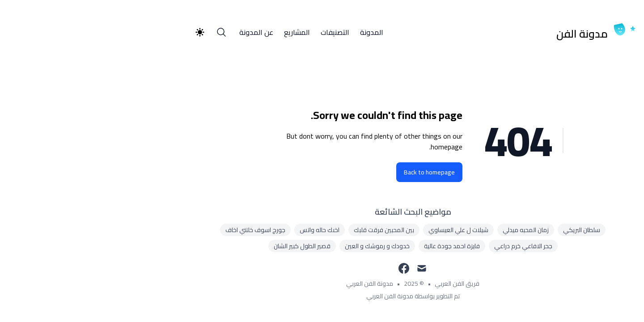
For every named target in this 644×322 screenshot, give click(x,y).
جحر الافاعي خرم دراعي (432, 246)
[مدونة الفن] (508, 32)
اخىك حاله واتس (229, 230)
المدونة (281, 32)
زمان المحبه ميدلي (435, 230)
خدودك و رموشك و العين (286, 246)
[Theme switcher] (109, 32)
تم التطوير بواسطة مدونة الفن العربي (322, 296)
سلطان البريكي (491, 230)
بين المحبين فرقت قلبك (293, 230)
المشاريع (206, 32)
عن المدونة (165, 32)
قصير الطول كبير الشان (211, 246)
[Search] (131, 32)
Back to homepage (339, 172)
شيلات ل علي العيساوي (368, 230)
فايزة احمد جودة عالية (361, 246)
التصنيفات (244, 32)
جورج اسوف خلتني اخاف (165, 230)
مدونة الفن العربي (279, 284)
